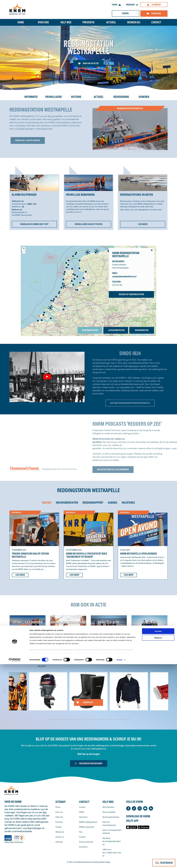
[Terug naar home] (17, 9)
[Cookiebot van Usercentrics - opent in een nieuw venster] (15, 864)
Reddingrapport (93, 502)
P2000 (116, 5)
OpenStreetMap (143, 335)
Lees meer (20, 575)
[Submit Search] (137, 14)
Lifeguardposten (116, 330)
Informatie (31, 97)
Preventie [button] (89, 22)
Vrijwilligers (54, 97)
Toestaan (158, 835)
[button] (51, 301)
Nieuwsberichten (67, 502)
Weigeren (158, 842)
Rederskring (121, 97)
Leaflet (133, 335)
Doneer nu (154, 13)
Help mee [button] (66, 22)
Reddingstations (90, 330)
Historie (76, 97)
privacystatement (67, 857)
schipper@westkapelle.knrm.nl (124, 276)
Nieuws (47, 502)
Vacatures (128, 502)
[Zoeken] (126, 14)
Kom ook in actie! (89, 63)
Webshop (132, 5)
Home (21, 22)
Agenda (112, 502)
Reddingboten (142, 330)
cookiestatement (88, 854)
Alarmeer (154, 5)
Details (119, 864)
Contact (156, 22)
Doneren (144, 97)
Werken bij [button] (134, 22)
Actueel (111, 22)
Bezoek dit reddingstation (131, 294)
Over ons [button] (43, 22)
